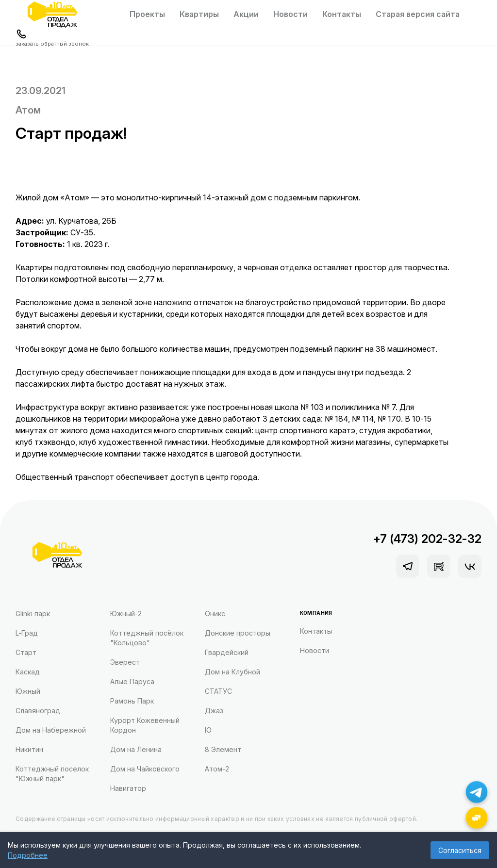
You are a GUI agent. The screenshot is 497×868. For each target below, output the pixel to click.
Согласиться (460, 850)
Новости (290, 14)
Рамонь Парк (132, 701)
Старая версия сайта (418, 14)
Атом (28, 110)
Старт (26, 652)
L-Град (27, 633)
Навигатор (128, 788)
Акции (246, 14)
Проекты (147, 14)
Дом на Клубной (232, 672)
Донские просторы (238, 633)
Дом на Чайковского (145, 769)
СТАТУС (218, 691)
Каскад (28, 672)
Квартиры (199, 14)
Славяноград (38, 711)
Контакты (342, 14)
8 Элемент (223, 749)
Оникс (215, 614)
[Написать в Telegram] (477, 792)
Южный (28, 691)
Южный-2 (126, 614)
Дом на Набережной (51, 730)
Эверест (125, 662)
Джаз (214, 711)
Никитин (29, 749)
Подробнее (28, 855)
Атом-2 (217, 769)
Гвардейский (227, 652)
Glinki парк (33, 614)
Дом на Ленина (136, 749)
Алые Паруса (132, 681)
